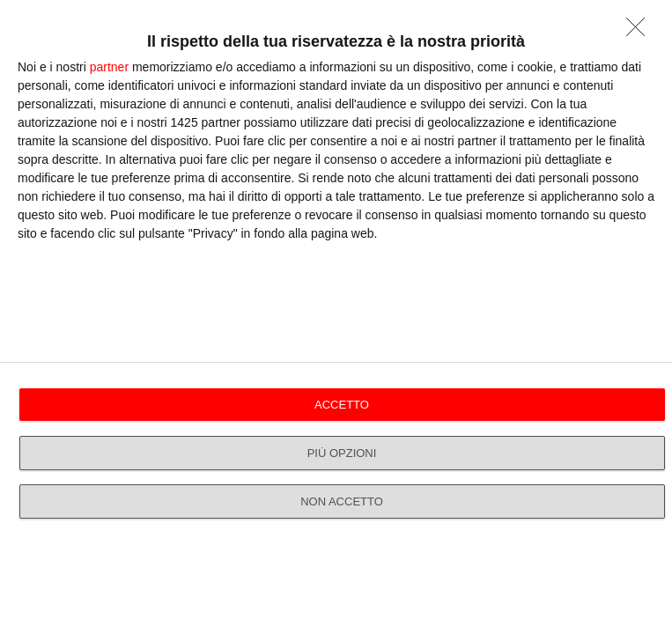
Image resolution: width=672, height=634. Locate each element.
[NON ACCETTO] (640, 32)
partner (109, 67)
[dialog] (336, 317)
